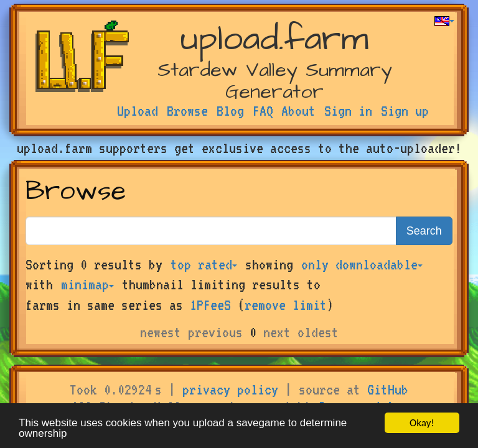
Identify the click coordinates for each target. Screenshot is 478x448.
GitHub (388, 390)
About (298, 111)
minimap (87, 284)
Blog (230, 111)
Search (424, 231)
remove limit (286, 305)
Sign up (405, 111)
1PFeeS (210, 305)
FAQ (263, 111)
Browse (187, 111)
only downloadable (362, 264)
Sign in (348, 111)
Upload (138, 111)
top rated (204, 264)
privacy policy (230, 390)
